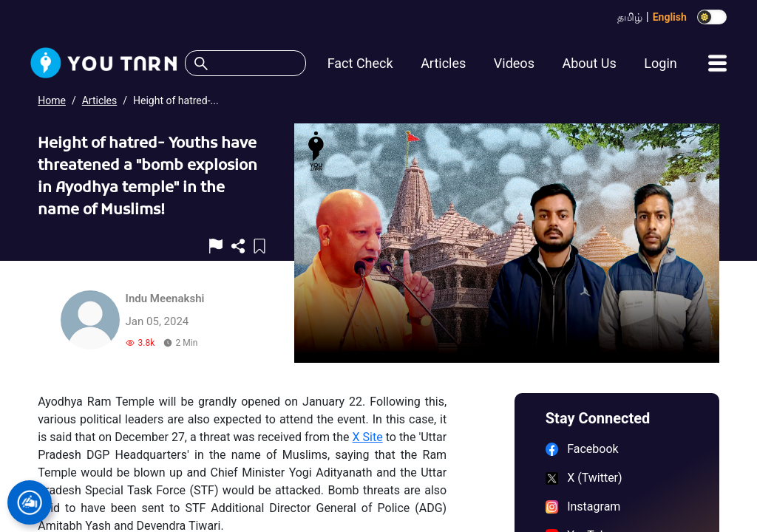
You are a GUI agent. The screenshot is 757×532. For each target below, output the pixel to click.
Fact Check (360, 63)
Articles (443, 63)
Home (52, 100)
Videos (514, 63)
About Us (589, 63)
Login (660, 63)
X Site (368, 437)
